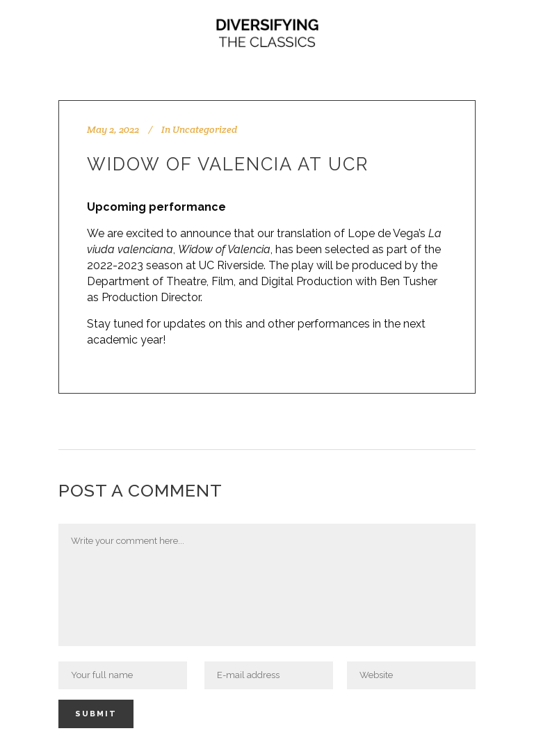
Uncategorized (205, 129)
